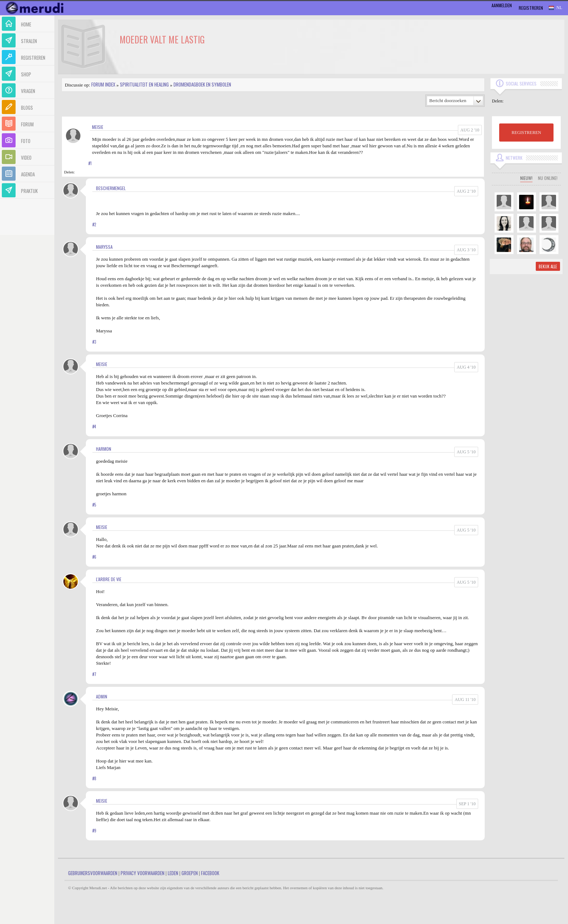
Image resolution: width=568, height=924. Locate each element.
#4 (94, 427)
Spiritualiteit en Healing (144, 84)
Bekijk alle (548, 266)
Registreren (531, 8)
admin (102, 696)
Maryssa (104, 247)
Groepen (190, 873)
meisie (98, 127)
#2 (94, 224)
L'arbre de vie (109, 579)
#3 (94, 342)
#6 (94, 557)
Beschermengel (111, 188)
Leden (173, 873)
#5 (94, 505)
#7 (94, 674)
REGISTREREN (526, 133)
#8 (94, 778)
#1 (90, 163)
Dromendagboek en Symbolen (202, 84)
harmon (104, 449)
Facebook (210, 873)
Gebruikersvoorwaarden (93, 873)
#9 (94, 831)
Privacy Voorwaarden (143, 873)
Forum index (103, 84)
